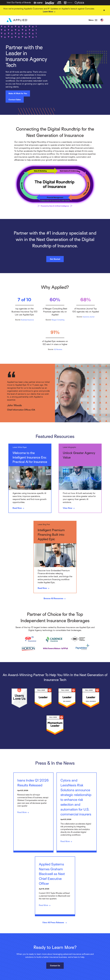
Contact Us (55, 977)
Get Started (55, 260)
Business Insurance (27, 320)
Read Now (19, 509)
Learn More (49, 12)
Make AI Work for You (18, 94)
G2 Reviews (58, 350)
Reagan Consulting (58, 320)
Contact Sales (15, 100)
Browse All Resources (55, 600)
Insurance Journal (89, 317)
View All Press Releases (55, 934)
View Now (69, 509)
